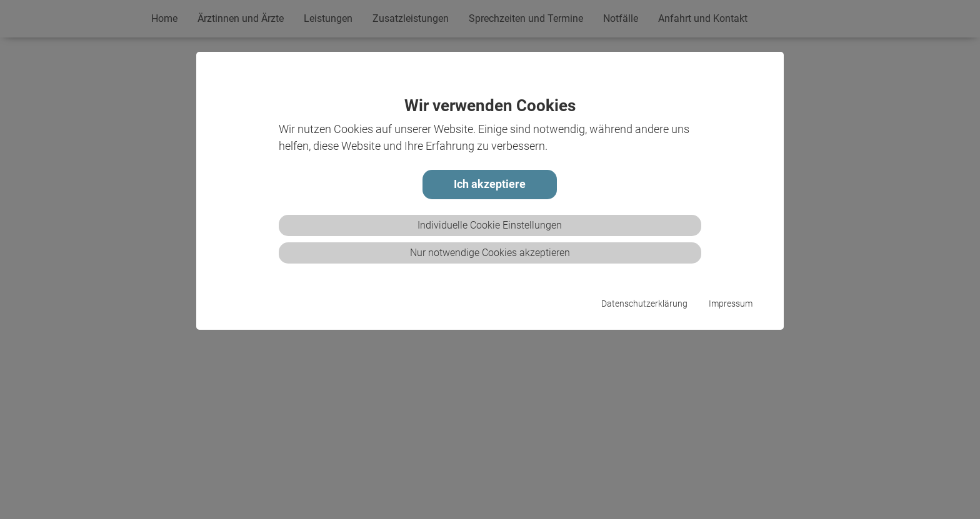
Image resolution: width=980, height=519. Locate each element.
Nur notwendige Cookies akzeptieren (490, 253)
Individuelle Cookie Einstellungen (490, 225)
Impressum (731, 304)
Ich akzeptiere (490, 184)
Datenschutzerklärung (644, 304)
